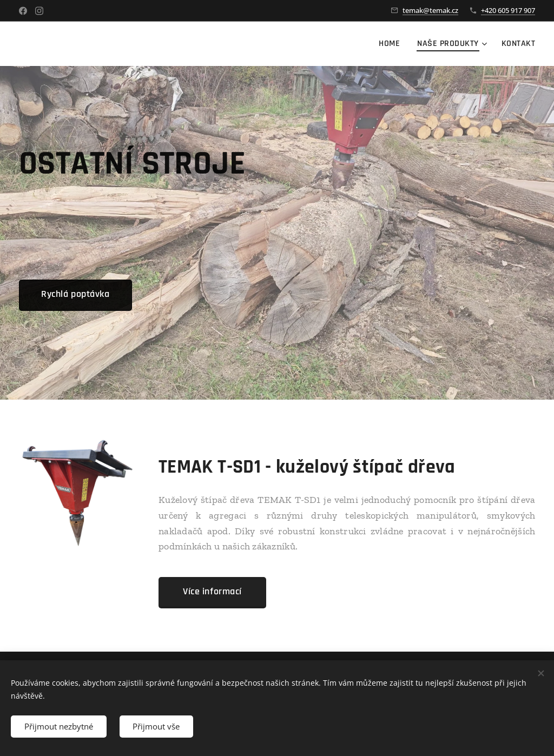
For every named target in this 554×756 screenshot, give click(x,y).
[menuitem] (392, 44)
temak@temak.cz (430, 10)
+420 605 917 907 (508, 10)
